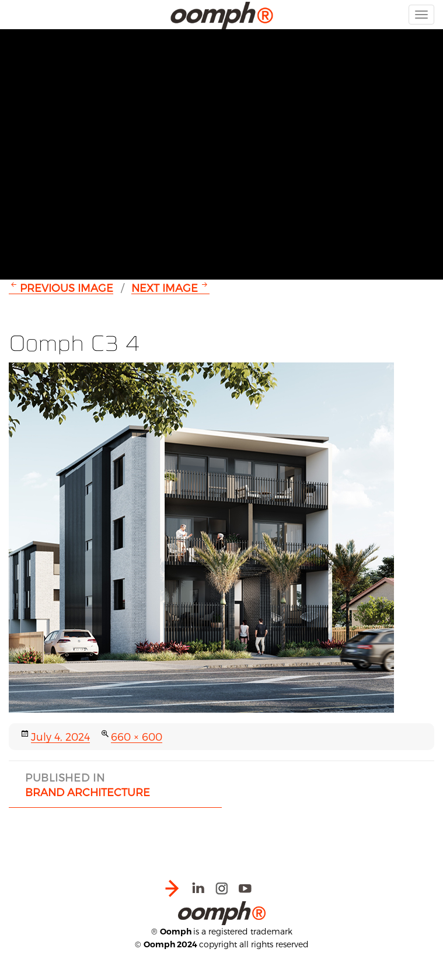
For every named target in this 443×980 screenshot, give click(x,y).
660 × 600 (137, 736)
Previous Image (67, 287)
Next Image (165, 287)
